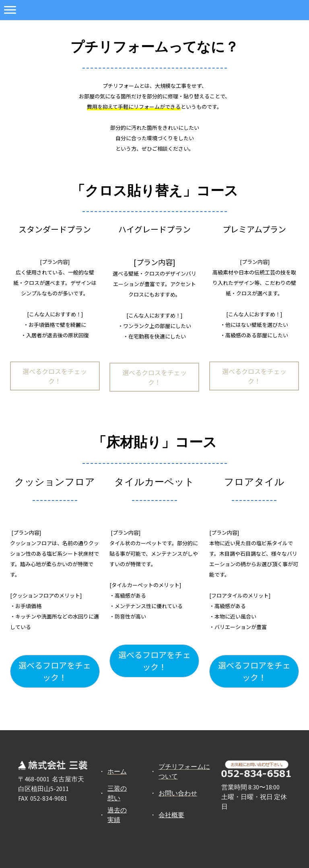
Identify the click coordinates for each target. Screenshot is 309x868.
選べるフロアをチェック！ (55, 671)
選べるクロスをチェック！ (55, 376)
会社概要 (171, 815)
